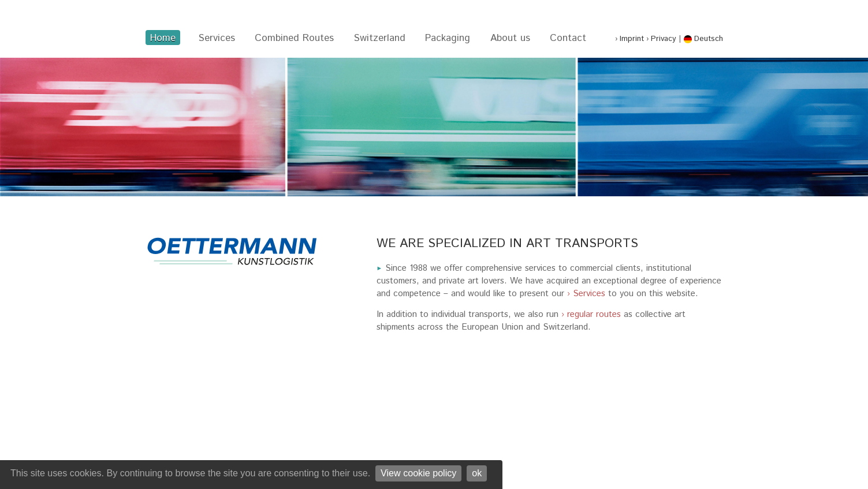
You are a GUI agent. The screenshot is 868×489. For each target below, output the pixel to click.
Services (217, 38)
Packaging (448, 38)
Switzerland (380, 38)
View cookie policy (418, 473)
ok (477, 473)
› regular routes (591, 315)
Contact (568, 38)
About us (510, 38)
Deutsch (703, 39)
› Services (586, 294)
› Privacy (661, 39)
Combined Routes (294, 38)
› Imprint (629, 39)
